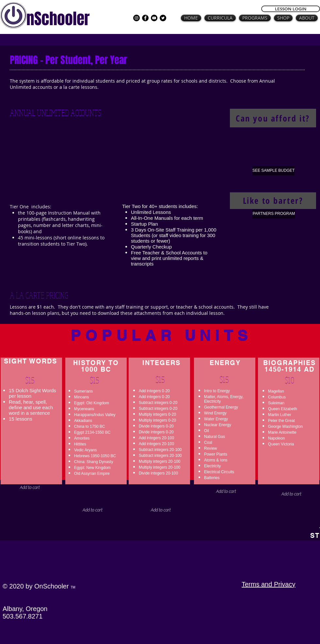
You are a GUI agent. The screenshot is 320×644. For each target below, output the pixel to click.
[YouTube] (154, 18)
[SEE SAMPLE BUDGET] (273, 171)
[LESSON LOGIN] (291, 9)
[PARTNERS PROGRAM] (274, 214)
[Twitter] (163, 18)
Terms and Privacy (269, 584)
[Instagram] (136, 18)
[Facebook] (145, 18)
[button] (226, 492)
